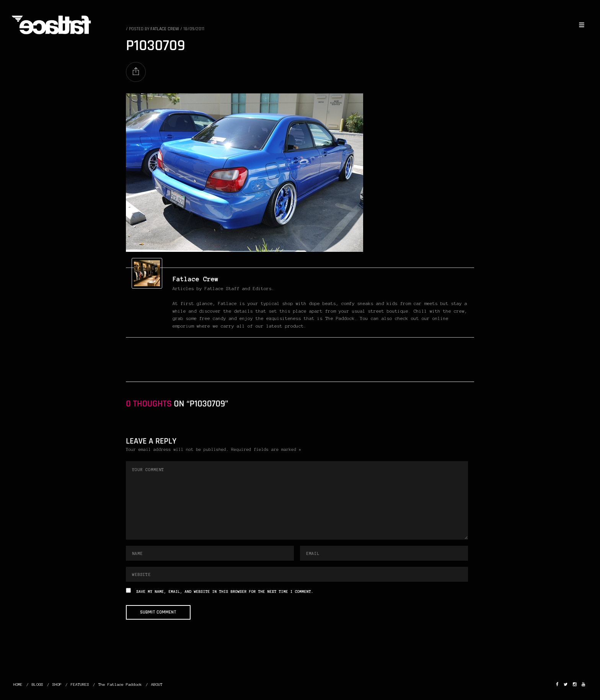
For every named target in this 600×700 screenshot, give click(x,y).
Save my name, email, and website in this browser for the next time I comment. (225, 592)
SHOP (57, 684)
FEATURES (80, 684)
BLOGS (37, 684)
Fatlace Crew (196, 279)
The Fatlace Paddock (120, 684)
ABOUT (157, 684)
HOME (18, 684)
